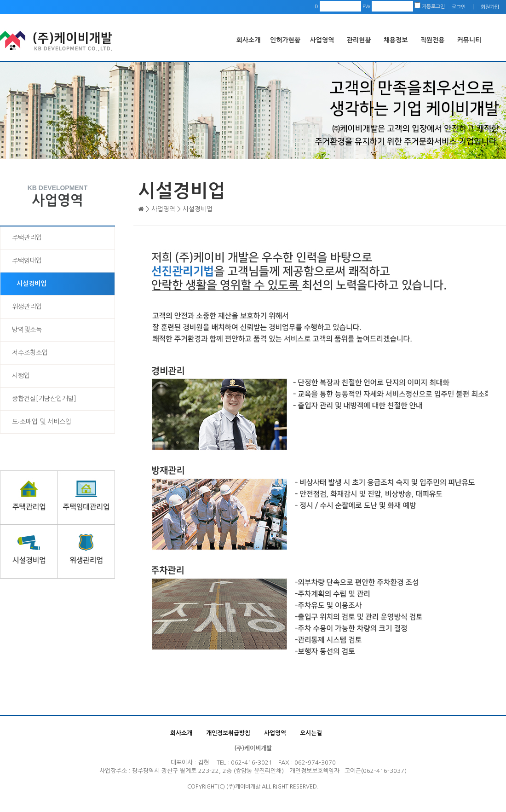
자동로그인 (430, 7)
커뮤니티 (469, 40)
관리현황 (359, 40)
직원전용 (433, 40)
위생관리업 (27, 307)
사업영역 (322, 40)
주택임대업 (27, 261)
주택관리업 (27, 238)
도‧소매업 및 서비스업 (42, 422)
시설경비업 (32, 284)
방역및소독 (27, 330)
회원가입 (490, 7)
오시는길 (311, 733)
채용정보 (396, 40)
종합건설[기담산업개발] (44, 399)
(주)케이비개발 (253, 748)
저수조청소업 (30, 353)
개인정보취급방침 (228, 733)
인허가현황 (285, 40)
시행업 (21, 376)
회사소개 (249, 40)
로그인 (459, 7)
